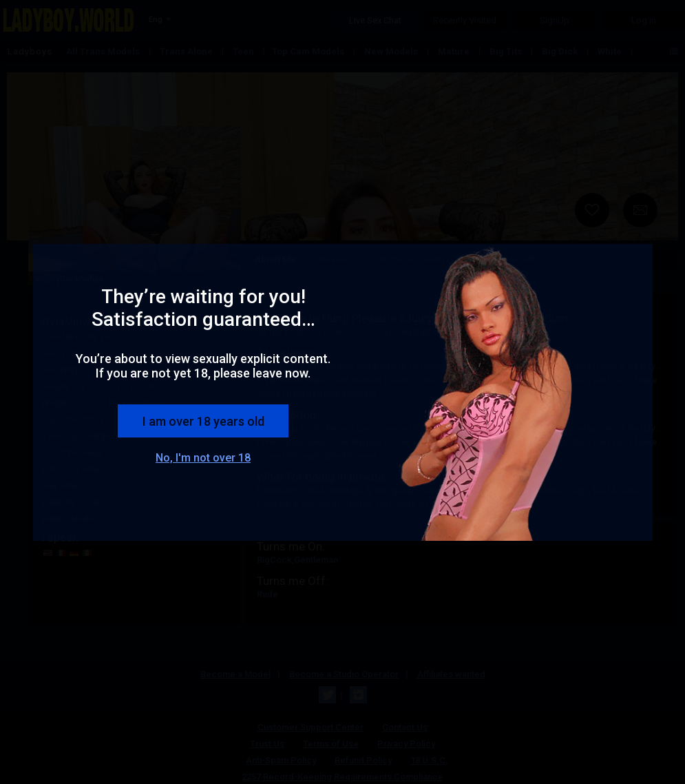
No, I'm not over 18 (203, 458)
